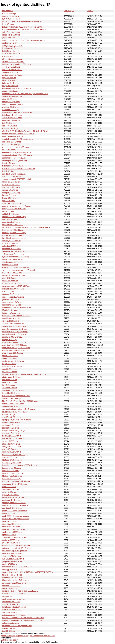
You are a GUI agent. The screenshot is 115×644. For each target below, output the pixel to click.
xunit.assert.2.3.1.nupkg (12, 366)
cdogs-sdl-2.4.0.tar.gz (11, 35)
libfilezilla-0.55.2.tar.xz (11, 185)
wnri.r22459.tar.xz (9, 388)
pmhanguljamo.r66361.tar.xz (14, 503)
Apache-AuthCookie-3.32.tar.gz (15, 350)
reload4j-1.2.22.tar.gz (11, 182)
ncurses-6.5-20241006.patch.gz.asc (17, 626)
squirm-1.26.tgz (9, 415)
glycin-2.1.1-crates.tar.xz (12, 59)
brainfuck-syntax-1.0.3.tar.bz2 (14, 607)
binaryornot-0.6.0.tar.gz (12, 193)
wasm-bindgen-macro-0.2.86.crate (16, 481)
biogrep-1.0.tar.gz (9, 340)
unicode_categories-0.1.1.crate (15, 329)
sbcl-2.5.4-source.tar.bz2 (12, 70)
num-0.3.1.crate (9, 513)
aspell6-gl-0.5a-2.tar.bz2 (12, 337)
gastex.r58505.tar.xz (11, 441)
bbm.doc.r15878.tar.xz (11, 586)
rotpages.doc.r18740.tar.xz (13, 297)
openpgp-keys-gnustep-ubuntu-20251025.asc (21, 591)
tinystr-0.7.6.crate (9, 449)
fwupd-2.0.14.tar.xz (10, 86)
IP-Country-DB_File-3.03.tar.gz (15, 455)
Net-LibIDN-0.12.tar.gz (11, 479)
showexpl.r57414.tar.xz (12, 556)
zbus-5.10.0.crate (9, 278)
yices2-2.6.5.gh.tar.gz (11, 67)
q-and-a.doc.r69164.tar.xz (13, 177)
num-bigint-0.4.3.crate (11, 318)
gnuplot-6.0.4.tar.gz (10, 72)
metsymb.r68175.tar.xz (12, 452)
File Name (7, 11)
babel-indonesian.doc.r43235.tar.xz (17, 308)
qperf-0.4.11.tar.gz (10, 358)
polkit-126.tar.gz (9, 201)
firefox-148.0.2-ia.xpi (11, 198)
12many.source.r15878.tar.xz (14, 537)
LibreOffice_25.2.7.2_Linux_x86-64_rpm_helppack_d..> (25, 94)
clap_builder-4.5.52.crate (12, 273)
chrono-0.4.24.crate (10, 265)
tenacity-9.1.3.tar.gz (10, 382)
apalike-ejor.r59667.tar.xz (13, 532)
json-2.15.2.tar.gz (9, 163)
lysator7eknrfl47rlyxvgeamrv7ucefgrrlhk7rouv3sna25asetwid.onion (28, 636)
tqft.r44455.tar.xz (9, 535)
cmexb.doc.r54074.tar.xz (12, 610)
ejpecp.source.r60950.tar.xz (14, 529)
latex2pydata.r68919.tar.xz (13, 559)
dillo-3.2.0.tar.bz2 (9, 150)
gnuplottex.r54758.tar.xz (12, 562)
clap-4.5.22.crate (9, 364)
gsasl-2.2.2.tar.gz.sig (11, 604)
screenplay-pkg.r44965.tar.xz (14, 583)
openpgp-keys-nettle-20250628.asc (17, 420)
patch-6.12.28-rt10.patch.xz (13, 438)
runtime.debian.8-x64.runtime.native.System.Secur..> (24, 374)
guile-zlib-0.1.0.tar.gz (11, 471)
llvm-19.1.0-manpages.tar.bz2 (14, 238)
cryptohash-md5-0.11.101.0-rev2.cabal (18, 567)
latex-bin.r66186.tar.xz (11, 628)
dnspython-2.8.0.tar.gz (11, 222)
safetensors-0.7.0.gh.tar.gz (13, 254)
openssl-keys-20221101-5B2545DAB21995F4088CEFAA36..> (28, 572)
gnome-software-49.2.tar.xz (13, 96)
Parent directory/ (9, 14)
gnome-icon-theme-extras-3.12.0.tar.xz (18, 134)
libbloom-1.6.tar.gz (10, 126)
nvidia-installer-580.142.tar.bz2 (15, 275)
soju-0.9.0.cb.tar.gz (10, 281)
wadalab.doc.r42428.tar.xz (13, 324)
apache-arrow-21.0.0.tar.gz (13, 62)
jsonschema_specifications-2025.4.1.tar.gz (20, 465)
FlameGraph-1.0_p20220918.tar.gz (17, 152)
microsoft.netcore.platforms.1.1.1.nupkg (18, 409)
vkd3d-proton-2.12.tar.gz (12, 118)
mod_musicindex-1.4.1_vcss (14, 599)
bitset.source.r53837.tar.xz (13, 473)
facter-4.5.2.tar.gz (9, 195)
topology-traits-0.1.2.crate (13, 570)
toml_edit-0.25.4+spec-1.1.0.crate (16, 348)
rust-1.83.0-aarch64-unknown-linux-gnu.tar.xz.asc (22, 620)
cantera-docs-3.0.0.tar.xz (12, 75)
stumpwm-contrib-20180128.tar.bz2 (17, 179)
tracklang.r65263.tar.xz (12, 436)
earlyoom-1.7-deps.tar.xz (12, 120)
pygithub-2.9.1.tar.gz (11, 107)
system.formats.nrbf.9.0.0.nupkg (15, 257)
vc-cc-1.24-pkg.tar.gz (11, 321)
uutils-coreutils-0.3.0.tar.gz (13, 104)
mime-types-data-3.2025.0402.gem (17, 286)
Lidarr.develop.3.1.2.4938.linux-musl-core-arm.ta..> (23, 27)
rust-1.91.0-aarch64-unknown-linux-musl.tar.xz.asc (23, 618)
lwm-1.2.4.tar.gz (9, 385)
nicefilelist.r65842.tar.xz (12, 524)
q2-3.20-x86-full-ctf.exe (12, 54)
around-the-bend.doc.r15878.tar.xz (16, 206)
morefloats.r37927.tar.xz (12, 554)
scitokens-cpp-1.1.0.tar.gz (13, 235)
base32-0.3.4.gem (10, 521)
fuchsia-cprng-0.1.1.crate (12, 575)
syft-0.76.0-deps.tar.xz (11, 19)
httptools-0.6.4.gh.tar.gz (12, 460)
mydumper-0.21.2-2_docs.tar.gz (15, 161)
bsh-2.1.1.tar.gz (9, 123)
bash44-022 (7, 596)
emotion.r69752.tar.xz (11, 602)
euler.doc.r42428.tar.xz (12, 246)
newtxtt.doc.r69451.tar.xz (12, 259)
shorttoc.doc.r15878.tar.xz (13, 262)
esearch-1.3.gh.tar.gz (11, 433)
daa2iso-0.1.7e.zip (10, 380)
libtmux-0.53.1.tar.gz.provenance (16, 519)
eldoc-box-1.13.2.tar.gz (12, 142)
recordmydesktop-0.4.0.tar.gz (14, 233)
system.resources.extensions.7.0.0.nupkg (19, 270)
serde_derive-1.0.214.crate (13, 361)
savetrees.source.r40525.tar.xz (15, 412)
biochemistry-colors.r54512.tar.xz (16, 580)
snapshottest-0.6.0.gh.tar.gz (14, 431)
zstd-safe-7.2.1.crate (11, 428)
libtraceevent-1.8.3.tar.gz (12, 284)
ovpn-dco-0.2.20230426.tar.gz (14, 345)
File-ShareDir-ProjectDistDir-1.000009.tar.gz (20, 401)
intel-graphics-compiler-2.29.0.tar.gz (17, 64)
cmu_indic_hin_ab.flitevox (13, 46)
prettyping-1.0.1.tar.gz (11, 500)
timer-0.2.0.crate (9, 487)
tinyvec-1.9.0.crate (10, 372)
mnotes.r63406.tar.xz (11, 588)
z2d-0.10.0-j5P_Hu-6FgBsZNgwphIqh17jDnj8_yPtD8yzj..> (26, 131)
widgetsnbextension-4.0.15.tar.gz (16, 147)
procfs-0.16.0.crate (10, 356)
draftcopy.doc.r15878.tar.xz (13, 302)
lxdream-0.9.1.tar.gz (10, 110)
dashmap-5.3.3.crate (11, 425)
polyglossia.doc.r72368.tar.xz (14, 209)
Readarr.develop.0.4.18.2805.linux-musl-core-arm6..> (24, 30)
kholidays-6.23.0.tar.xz (11, 241)
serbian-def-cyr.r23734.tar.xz (14, 594)
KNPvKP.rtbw (8, 56)
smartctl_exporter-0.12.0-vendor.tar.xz (18, 139)
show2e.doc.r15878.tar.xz (13, 353)
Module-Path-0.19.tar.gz (12, 476)
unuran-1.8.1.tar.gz (10, 91)
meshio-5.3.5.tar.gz (10, 190)
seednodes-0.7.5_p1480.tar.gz (15, 484)
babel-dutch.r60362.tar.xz (13, 578)
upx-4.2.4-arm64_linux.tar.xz (14, 174)
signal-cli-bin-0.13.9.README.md (16, 545)
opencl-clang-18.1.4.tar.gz (13, 406)
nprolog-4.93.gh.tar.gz (11, 102)
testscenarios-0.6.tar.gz (12, 468)
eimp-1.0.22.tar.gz (10, 99)
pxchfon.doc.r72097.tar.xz (13, 225)
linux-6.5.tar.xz (8, 24)
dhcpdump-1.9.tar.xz (11, 489)
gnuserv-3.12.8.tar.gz (11, 300)
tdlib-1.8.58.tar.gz (9, 80)
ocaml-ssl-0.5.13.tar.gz (11, 398)
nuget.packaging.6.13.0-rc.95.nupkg (17, 155)
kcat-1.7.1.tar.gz (9, 292)
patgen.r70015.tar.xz (11, 623)
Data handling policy (9, 640)
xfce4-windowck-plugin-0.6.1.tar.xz (16, 316)
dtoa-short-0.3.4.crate (11, 527)
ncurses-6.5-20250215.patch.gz (15, 332)
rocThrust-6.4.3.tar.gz (11, 145)
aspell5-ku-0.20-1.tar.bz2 (12, 417)
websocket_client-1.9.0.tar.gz (14, 342)
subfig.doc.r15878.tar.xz (12, 203)
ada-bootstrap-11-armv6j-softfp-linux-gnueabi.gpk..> (23, 40)
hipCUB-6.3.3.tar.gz (10, 219)
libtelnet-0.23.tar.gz (10, 243)
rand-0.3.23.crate (9, 492)
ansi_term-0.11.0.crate (11, 447)
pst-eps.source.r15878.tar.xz (14, 615)
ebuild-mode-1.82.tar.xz (12, 377)
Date (89, 11)
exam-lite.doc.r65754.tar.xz (13, 289)
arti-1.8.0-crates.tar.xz (11, 32)
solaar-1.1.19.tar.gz (10, 128)
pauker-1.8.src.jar (9, 43)
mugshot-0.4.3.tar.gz (11, 294)
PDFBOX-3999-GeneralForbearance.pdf (19, 169)
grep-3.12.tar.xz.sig (10, 612)
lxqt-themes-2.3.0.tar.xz (12, 48)
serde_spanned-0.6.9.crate (13, 497)
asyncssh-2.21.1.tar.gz (11, 187)
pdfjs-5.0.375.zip (9, 78)
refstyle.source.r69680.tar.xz (14, 422)
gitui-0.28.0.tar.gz (9, 38)
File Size (68, 11)
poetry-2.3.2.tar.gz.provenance (15, 511)
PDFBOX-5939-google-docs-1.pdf (16, 396)
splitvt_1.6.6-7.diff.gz (11, 495)
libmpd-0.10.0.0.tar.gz (11, 393)
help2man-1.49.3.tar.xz (12, 249)
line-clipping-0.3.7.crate (12, 463)
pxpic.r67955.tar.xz (10, 564)
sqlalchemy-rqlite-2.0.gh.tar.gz (14, 551)
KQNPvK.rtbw (8, 171)
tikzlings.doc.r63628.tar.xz (13, 166)
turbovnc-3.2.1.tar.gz (11, 83)
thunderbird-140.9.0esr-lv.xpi (14, 217)
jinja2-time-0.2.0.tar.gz (11, 543)
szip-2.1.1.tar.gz (9, 211)
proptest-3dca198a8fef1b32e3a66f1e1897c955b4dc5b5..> (26, 227)
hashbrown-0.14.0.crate (12, 305)
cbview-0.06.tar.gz (10, 457)
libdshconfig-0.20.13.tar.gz (13, 230)
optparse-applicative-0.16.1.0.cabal (17, 548)
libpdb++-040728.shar (11, 313)
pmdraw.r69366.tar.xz (11, 540)
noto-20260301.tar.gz (11, 16)
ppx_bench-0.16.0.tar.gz (12, 508)
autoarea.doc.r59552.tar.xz (13, 404)
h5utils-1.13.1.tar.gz (10, 310)
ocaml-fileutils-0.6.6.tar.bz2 (13, 390)
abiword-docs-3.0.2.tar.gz (13, 136)
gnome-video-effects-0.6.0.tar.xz (15, 326)
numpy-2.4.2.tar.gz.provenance (15, 505)
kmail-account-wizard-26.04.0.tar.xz (17, 267)
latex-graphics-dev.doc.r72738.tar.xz (17, 112)
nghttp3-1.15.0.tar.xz (11, 214)
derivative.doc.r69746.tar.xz (14, 251)
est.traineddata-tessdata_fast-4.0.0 (16, 88)
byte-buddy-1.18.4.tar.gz (12, 115)
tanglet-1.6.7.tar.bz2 (10, 51)
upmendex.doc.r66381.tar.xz (14, 158)
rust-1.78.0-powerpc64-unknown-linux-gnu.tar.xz (22, 22)
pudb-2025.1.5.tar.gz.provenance (16, 516)
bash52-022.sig (8, 631)
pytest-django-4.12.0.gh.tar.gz (14, 334)
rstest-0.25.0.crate (10, 369)
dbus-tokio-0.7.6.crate (11, 444)
